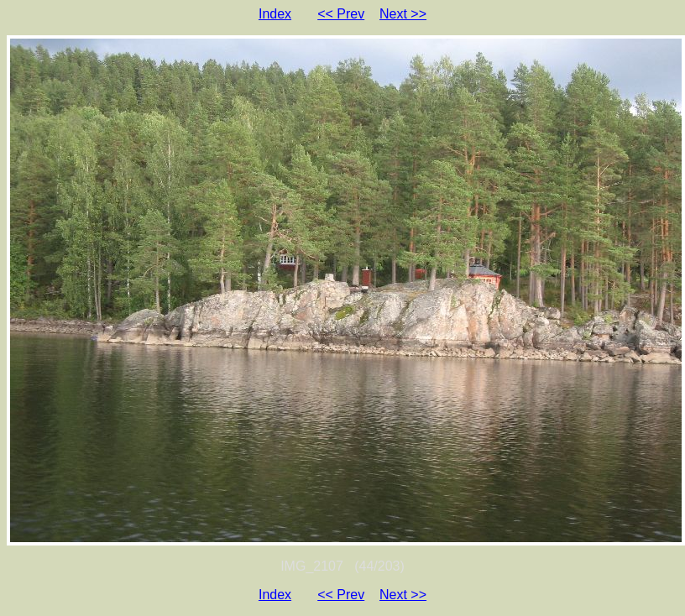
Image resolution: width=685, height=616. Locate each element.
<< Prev (341, 14)
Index (275, 14)
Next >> (403, 14)
